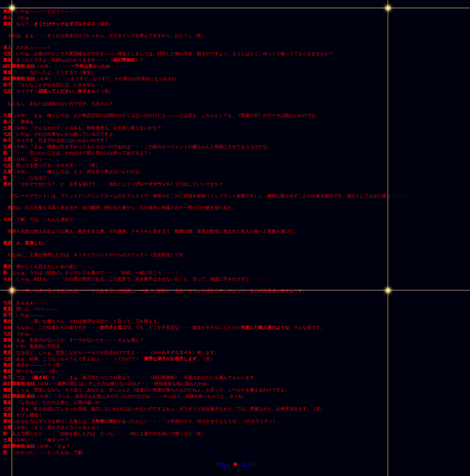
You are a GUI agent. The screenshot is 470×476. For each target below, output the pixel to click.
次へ (246, 464)
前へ (224, 464)
